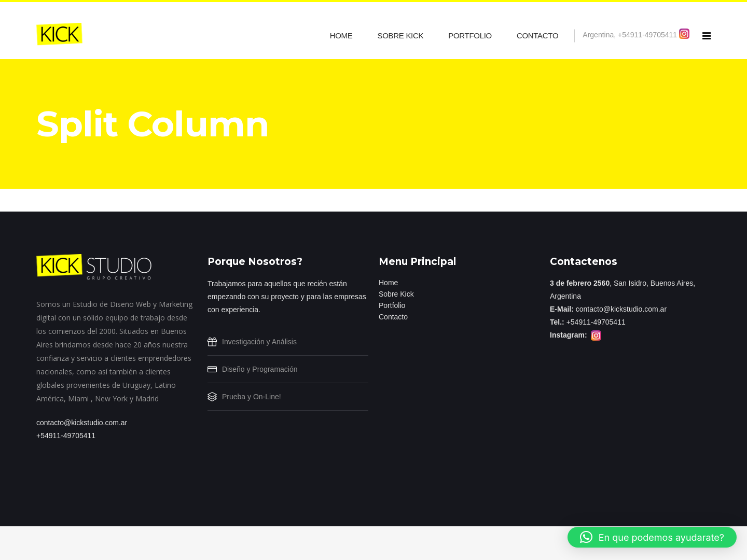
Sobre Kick (396, 294)
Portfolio (392, 305)
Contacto (393, 317)
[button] (652, 537)
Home (388, 283)
